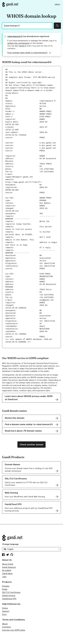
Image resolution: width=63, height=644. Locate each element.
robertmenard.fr (15, 36)
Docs (4, 614)
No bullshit (7, 570)
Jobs (4, 577)
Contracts (6, 627)
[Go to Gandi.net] (10, 4)
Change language (10, 544)
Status (5, 608)
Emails (5, 589)
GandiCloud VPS (9, 599)
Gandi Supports (9, 567)
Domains (6, 586)
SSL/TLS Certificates (11, 592)
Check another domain (31, 445)
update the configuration (18, 43)
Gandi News (7, 573)
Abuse (5, 624)
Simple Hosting (9, 595)
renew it (22, 46)
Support (6, 611)
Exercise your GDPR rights (14, 630)
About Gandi (8, 564)
